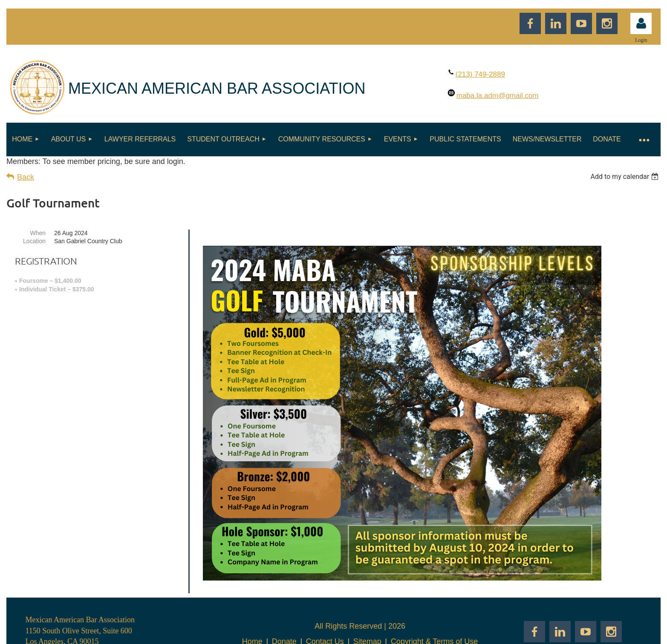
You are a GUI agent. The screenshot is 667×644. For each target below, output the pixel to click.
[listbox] (625, 177)
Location (34, 241)
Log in (641, 23)
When (38, 233)
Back (26, 177)
